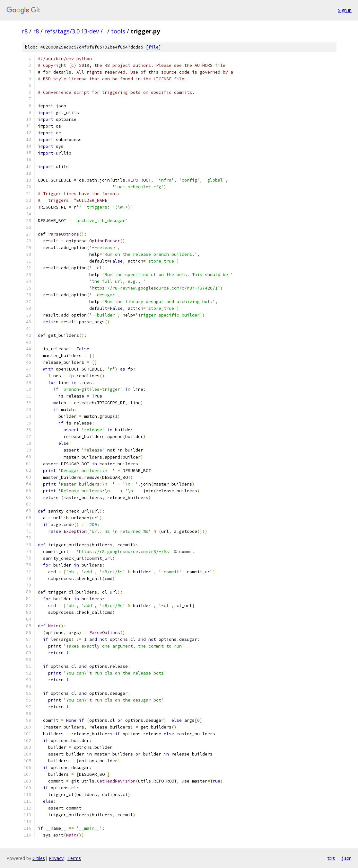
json (346, 858)
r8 (25, 31)
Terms (74, 858)
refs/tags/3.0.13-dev (72, 31)
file (153, 47)
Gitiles (39, 858)
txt (331, 858)
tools (118, 31)
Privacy (56, 858)
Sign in (345, 10)
